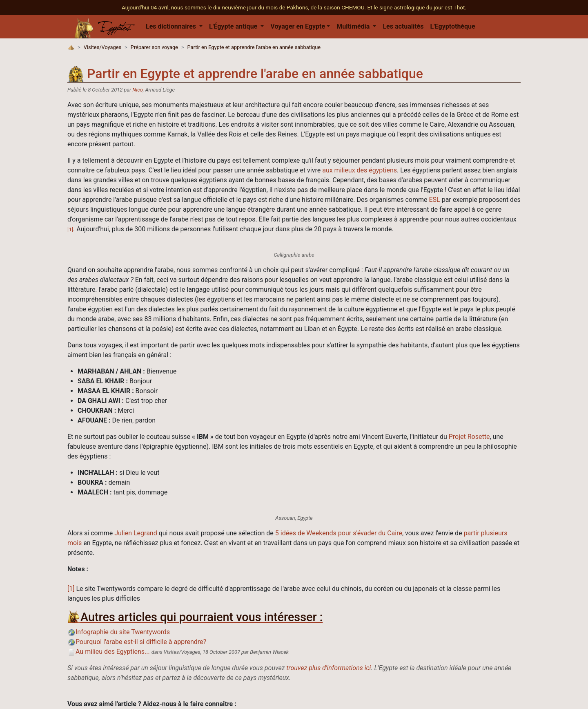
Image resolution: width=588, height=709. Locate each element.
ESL (434, 200)
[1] (70, 229)
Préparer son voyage (154, 47)
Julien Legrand (136, 533)
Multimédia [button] (354, 26)
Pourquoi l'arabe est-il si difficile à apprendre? (137, 642)
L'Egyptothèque (452, 26)
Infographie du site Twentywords (119, 632)
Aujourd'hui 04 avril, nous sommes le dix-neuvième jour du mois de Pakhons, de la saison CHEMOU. (244, 7)
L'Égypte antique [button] (234, 26)
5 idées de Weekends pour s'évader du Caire (339, 533)
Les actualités (403, 26)
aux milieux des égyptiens (360, 170)
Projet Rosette (469, 437)
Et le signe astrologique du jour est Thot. (417, 7)
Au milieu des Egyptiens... (109, 652)
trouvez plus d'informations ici (329, 668)
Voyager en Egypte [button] (298, 26)
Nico (137, 90)
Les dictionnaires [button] (172, 26)
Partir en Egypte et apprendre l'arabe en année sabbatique (254, 47)
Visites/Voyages (102, 47)
